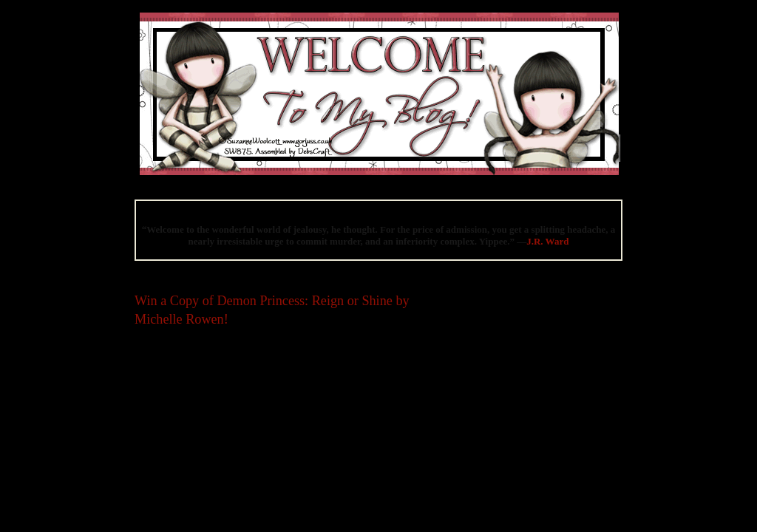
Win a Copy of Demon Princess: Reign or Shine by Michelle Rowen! (272, 310)
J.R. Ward (547, 241)
